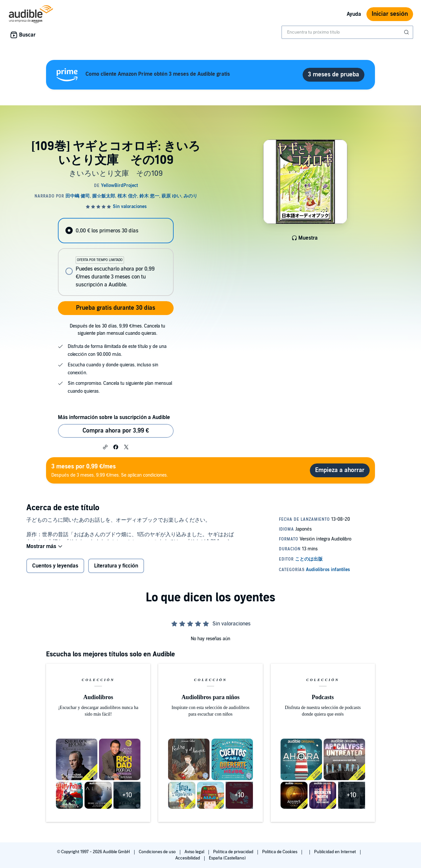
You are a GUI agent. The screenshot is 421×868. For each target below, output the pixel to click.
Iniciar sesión (390, 14)
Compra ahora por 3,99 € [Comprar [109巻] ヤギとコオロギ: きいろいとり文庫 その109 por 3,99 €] (116, 431)
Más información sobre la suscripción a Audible (114, 417)
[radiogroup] (116, 257)
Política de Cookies (280, 852)
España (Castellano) (227, 858)
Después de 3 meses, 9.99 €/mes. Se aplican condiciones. (110, 470)
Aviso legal (195, 852)
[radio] (116, 231)
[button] (105, 447)
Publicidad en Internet (335, 852)
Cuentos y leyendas (55, 570)
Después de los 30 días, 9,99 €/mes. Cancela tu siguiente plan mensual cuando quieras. (117, 330)
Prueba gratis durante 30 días (116, 308)
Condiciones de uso (158, 852)
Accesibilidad (188, 858)
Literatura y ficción (116, 570)
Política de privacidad (234, 852)
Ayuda (354, 14)
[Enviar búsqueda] (407, 32)
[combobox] (347, 32)
